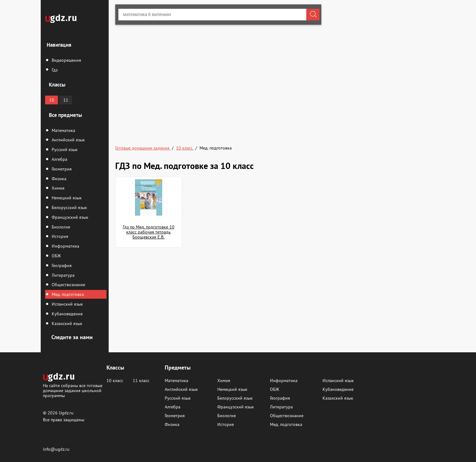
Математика (63, 130)
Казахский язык (66, 323)
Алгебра (59, 159)
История (59, 236)
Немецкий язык (66, 198)
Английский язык (68, 140)
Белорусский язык (69, 207)
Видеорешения (66, 60)
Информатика (65, 246)
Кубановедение (67, 314)
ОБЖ (56, 256)
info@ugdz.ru (56, 449)
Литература (62, 275)
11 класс (141, 381)
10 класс (115, 381)
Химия (57, 188)
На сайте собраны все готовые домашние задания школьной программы (73, 390)
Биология (60, 227)
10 (52, 100)
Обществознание (68, 285)
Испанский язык (67, 304)
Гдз (54, 70)
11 (66, 100)
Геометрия (61, 169)
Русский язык (64, 150)
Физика (58, 179)
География (61, 265)
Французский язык (69, 217)
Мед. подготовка (67, 294)
